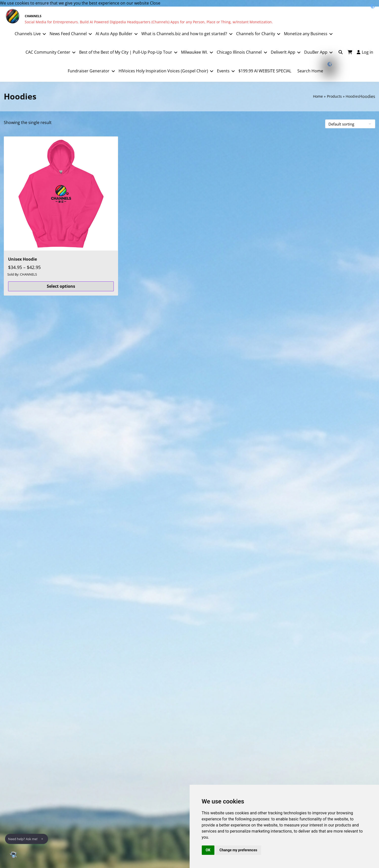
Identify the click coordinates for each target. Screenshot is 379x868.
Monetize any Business (306, 34)
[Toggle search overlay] (341, 52)
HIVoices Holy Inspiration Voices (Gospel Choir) (163, 71)
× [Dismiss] (42, 839)
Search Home (310, 71)
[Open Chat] (13, 855)
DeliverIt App (283, 52)
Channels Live (28, 34)
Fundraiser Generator (89, 71)
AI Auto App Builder (114, 34)
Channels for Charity (256, 34)
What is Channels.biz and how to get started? (184, 34)
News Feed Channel (68, 34)
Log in (365, 52)
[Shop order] (350, 124)
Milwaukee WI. (194, 52)
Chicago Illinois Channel (239, 52)
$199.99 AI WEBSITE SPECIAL (265, 71)
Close (155, 3)
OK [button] (208, 850)
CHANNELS (33, 16)
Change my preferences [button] (238, 850)
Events (223, 71)
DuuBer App (316, 52)
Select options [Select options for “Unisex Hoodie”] (61, 286)
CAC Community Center (48, 52)
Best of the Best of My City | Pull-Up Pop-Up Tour (126, 52)
